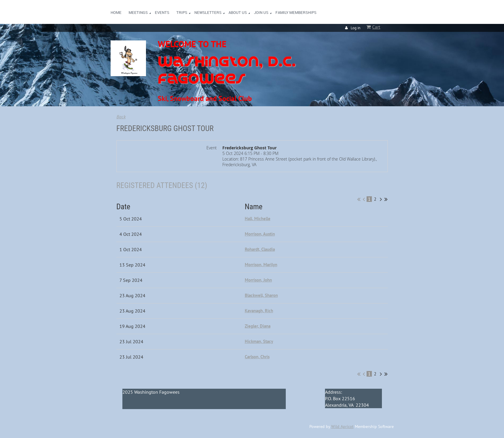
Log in (356, 28)
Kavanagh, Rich (259, 311)
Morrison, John (258, 280)
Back (121, 117)
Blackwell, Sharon (261, 295)
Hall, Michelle (258, 219)
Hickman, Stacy (259, 341)
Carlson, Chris (257, 357)
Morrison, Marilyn (261, 265)
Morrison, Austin (260, 234)
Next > (381, 199)
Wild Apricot (342, 426)
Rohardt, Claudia (260, 249)
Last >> (386, 199)
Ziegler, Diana (258, 326)
